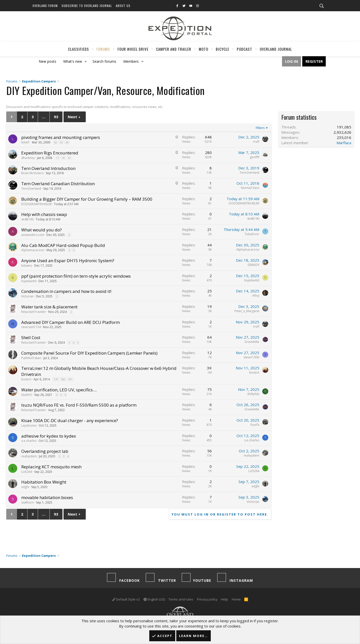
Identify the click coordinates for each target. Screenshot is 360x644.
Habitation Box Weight (44, 482)
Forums (103, 49)
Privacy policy (207, 599)
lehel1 (25, 142)
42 (55, 142)
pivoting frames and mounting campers (61, 137)
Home (236, 599)
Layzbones (29, 425)
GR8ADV (253, 265)
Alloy (256, 296)
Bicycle (222, 49)
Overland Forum (45, 6)
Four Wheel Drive (133, 49)
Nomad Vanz (250, 188)
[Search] (321, 6)
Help (224, 599)
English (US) (154, 599)
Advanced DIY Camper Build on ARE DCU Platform (70, 322)
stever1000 (251, 357)
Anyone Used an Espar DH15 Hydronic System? (68, 261)
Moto (203, 49)
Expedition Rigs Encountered (50, 153)
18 (63, 158)
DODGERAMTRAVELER (36, 204)
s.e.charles (29, 441)
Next (72, 117)
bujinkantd (29, 281)
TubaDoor (252, 234)
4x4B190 (27, 219)
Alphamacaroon (33, 250)
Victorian (27, 296)
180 (63, 379)
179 (56, 379)
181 (70, 379)
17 (57, 158)
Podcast (244, 49)
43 (61, 142)
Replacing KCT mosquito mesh (51, 467)
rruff (256, 142)
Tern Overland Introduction (48, 168)
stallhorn (27, 502)
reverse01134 (31, 327)
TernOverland (249, 173)
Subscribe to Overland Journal (87, 6)
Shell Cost (31, 337)
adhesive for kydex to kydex (49, 436)
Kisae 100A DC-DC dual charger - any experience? (70, 420)
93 (56, 117)
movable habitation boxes (47, 497)
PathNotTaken (31, 358)
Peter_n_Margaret (247, 311)
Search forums (104, 61)
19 (69, 158)
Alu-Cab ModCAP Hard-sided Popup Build (63, 245)
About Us (123, 6)
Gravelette (252, 342)
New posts (47, 61)
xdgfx (25, 487)
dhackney (28, 158)
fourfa (255, 425)
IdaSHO (27, 395)
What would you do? (41, 230)
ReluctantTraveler (34, 312)
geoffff (254, 157)
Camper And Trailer (174, 49)
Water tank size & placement (49, 307)
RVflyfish (253, 394)
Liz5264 (27, 472)
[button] (86, 61)
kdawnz (27, 266)
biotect (26, 379)
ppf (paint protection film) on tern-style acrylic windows (76, 276)
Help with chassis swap (44, 214)
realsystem (29, 456)
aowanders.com (33, 235)
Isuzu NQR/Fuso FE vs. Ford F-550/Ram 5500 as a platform (79, 405)
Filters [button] (260, 128)
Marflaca (344, 143)
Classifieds (78, 49)
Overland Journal (276, 49)
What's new (73, 61)
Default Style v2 (126, 599)
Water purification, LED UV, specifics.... (59, 390)
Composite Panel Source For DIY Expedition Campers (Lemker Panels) (89, 353)
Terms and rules (181, 599)
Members (131, 61)
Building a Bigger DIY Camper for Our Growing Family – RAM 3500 (87, 199)
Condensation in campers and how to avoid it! (66, 291)
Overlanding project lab (45, 451)
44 (67, 142)
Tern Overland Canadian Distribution (58, 184)
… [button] (44, 117)
